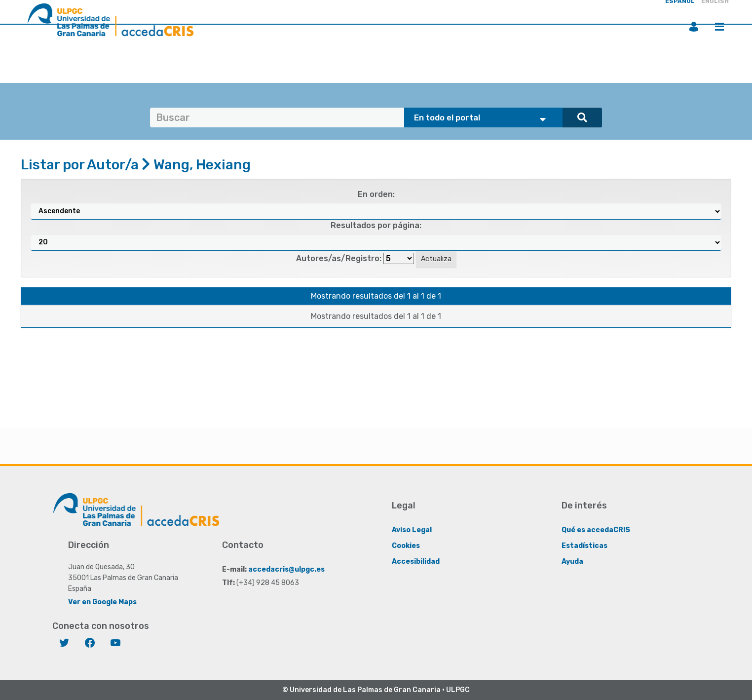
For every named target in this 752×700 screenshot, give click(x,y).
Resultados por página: (376, 225)
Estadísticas (584, 546)
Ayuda (572, 562)
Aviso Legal (412, 530)
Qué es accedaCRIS (596, 530)
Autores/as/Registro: (339, 258)
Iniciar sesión (694, 27)
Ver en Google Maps (102, 602)
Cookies (406, 546)
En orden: (376, 194)
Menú (719, 27)
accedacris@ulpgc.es (286, 569)
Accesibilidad (416, 562)
